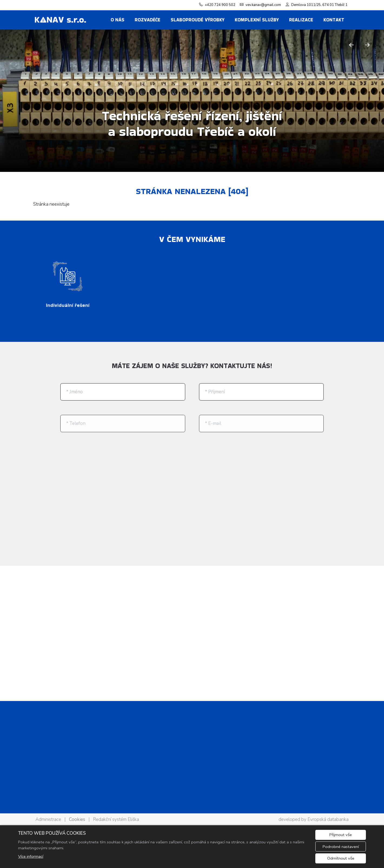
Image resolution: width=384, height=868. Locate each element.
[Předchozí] (352, 45)
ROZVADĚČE (148, 20)
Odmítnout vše (341, 858)
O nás (117, 20)
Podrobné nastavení (341, 847)
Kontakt (334, 20)
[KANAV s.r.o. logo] (60, 20)
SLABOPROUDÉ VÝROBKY (198, 20)
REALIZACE (301, 20)
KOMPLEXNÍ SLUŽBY (257, 20)
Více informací (31, 856)
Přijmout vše (341, 835)
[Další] (368, 45)
